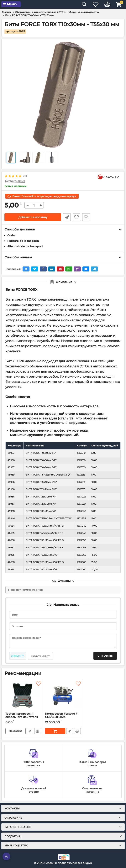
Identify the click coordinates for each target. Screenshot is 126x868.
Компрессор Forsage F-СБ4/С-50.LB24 (63, 717)
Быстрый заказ (67, 217)
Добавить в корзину (33, 217)
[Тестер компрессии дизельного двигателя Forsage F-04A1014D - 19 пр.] (23, 696)
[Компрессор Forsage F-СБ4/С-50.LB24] (63, 696)
